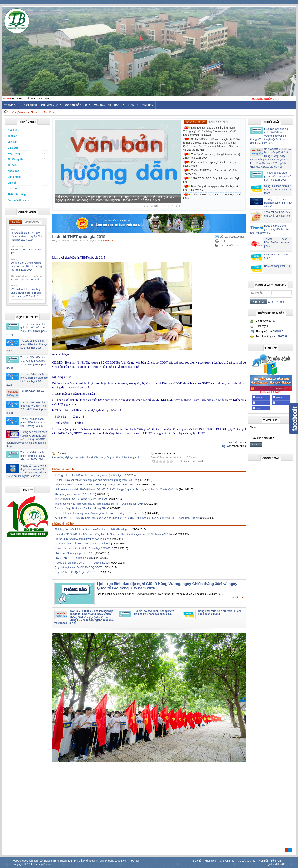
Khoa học (13, 171)
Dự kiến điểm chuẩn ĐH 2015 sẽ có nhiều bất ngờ (83, 544)
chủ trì (89, 457)
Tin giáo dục (50, 113)
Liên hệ (133, 105)
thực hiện (121, 457)
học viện (80, 457)
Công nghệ (14, 177)
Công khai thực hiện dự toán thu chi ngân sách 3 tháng (210, 164)
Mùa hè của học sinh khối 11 (27, 280)
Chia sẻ (27, 183)
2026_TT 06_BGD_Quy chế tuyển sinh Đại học (211, 180)
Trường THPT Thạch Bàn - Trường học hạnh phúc (212, 196)
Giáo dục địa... (16, 189)
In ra (222, 241)
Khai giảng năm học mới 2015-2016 (74, 494)
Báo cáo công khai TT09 (278, 266)
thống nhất (134, 457)
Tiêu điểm (15, 222)
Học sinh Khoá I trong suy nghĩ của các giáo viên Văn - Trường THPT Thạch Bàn (100, 513)
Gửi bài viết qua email (232, 237)
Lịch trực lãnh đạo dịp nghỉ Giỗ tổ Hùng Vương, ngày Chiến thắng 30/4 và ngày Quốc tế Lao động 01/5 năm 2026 (210, 131)
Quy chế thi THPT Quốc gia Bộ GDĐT (76, 572)
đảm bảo (99, 457)
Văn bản (27, 142)
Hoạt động (27, 153)
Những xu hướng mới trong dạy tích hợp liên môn (82, 539)
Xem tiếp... (235, 598)
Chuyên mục (52, 105)
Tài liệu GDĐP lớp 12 (32, 391)
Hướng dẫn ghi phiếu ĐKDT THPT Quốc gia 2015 (82, 563)
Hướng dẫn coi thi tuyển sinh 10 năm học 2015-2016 (84, 548)
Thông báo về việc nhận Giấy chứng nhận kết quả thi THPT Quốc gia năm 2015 (99, 504)
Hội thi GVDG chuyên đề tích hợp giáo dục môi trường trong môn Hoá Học (96, 480)
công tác (110, 457)
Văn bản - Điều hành (110, 105)
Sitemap (38, 864)
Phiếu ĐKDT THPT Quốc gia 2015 (74, 558)
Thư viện (13, 165)
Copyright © (19, 864)
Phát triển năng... (18, 194)
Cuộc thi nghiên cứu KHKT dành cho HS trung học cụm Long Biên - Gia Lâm (97, 485)
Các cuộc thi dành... (19, 200)
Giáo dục (27, 148)
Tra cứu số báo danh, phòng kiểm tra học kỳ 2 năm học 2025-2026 (34, 456)
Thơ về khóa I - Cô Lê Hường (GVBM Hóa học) (81, 499)
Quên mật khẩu (276, 302)
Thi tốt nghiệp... (27, 159)
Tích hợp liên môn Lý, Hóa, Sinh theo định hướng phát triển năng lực (93, 529)
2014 (29, 864)
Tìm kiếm (148, 105)
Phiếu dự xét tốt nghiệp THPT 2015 (74, 553)
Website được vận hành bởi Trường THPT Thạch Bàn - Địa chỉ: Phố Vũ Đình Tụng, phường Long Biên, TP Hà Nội (76, 861)
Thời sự (35, 113)
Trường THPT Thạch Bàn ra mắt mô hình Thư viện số (210, 172)
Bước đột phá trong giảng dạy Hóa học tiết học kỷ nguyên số (211, 188)
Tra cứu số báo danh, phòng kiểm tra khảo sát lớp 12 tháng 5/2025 (34, 423)
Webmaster (109, 240)
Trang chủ (196, 861)
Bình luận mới (33, 222)
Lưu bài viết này (229, 245)
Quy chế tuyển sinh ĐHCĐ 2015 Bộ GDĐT (78, 567)
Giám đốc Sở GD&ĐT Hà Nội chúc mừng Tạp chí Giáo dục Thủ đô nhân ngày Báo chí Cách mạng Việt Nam (115, 534)
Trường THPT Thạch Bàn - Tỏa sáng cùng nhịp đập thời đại (88, 475)
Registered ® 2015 (275, 864)
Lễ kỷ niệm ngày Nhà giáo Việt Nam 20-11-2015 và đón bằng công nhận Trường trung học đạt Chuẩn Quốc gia (116, 489)
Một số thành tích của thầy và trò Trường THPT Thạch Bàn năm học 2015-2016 (26, 293)
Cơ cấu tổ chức (78, 105)
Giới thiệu (30, 105)
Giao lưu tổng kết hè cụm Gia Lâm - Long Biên (81, 508)
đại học (69, 457)
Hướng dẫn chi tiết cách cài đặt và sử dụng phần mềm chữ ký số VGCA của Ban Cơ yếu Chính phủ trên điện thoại (27, 439)
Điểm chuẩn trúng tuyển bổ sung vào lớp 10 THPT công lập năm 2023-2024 (26, 266)
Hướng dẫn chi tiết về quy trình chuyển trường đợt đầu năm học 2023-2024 (26, 236)
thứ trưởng (58, 457)
